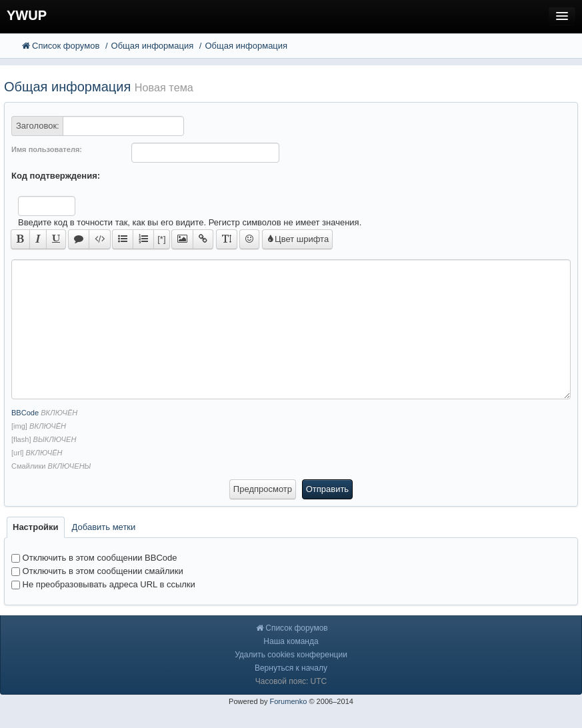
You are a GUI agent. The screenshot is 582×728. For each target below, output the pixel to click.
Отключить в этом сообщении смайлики (97, 571)
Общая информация (67, 87)
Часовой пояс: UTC (291, 681)
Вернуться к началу (291, 668)
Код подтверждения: (56, 176)
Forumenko (288, 701)
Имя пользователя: (47, 149)
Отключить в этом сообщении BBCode (94, 558)
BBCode (25, 413)
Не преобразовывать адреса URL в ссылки (103, 584)
